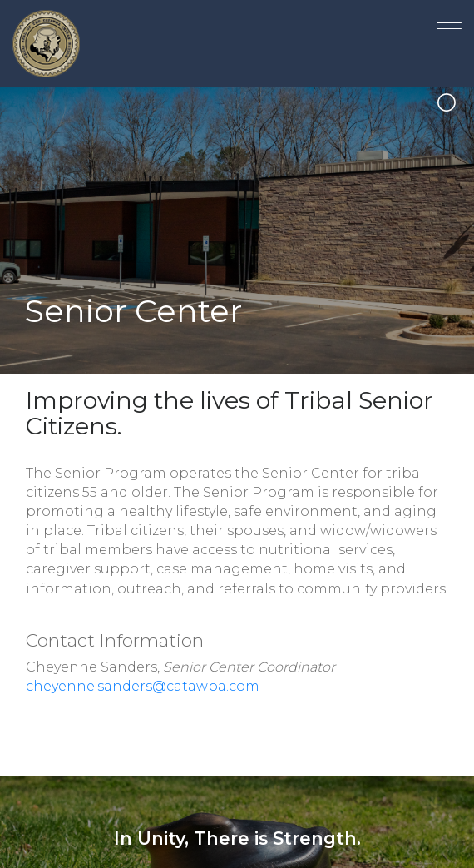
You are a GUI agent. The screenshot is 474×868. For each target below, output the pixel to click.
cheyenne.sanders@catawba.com (143, 686)
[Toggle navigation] (449, 20)
